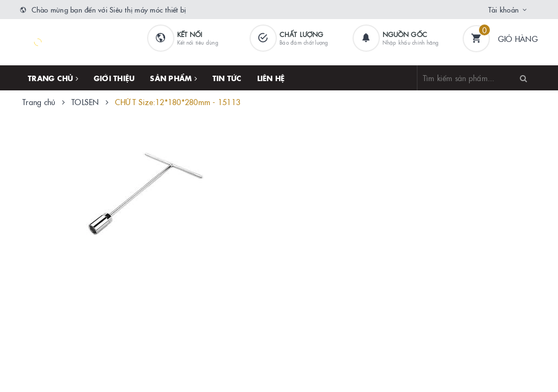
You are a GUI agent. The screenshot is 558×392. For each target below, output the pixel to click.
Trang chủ (53, 78)
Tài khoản (504, 9)
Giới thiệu (114, 78)
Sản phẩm (174, 78)
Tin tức (227, 78)
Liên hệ (271, 78)
